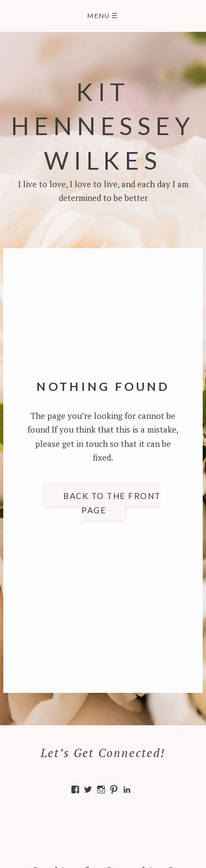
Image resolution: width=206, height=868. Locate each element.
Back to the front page (112, 503)
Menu (103, 16)
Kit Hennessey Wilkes (103, 126)
